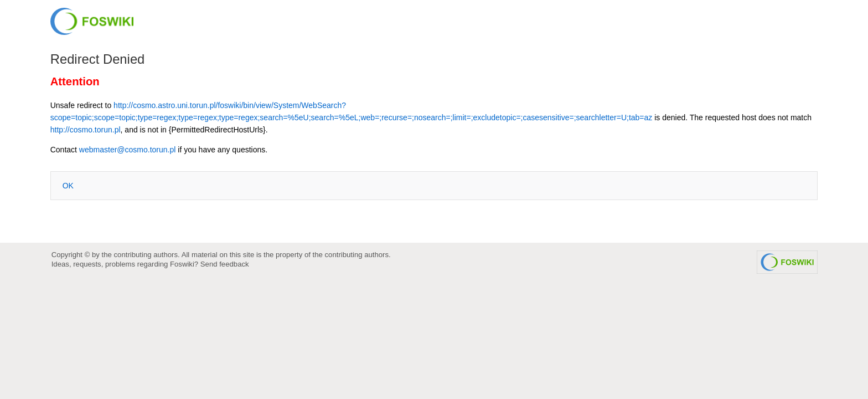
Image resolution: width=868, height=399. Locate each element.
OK (68, 186)
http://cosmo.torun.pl (86, 130)
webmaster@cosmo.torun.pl (128, 150)
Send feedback (225, 264)
